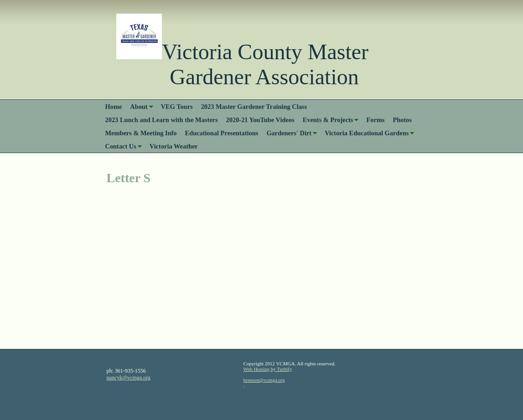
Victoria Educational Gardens (367, 133)
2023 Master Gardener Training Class (254, 107)
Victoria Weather (174, 146)
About (139, 107)
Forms (375, 120)
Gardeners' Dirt (289, 133)
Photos (402, 120)
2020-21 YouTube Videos (260, 120)
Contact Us (121, 146)
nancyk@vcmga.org (129, 378)
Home (114, 107)
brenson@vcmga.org (264, 380)
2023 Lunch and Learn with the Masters (162, 120)
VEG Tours (177, 107)
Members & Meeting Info (141, 133)
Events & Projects (328, 120)
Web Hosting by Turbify (268, 369)
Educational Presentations (222, 133)
